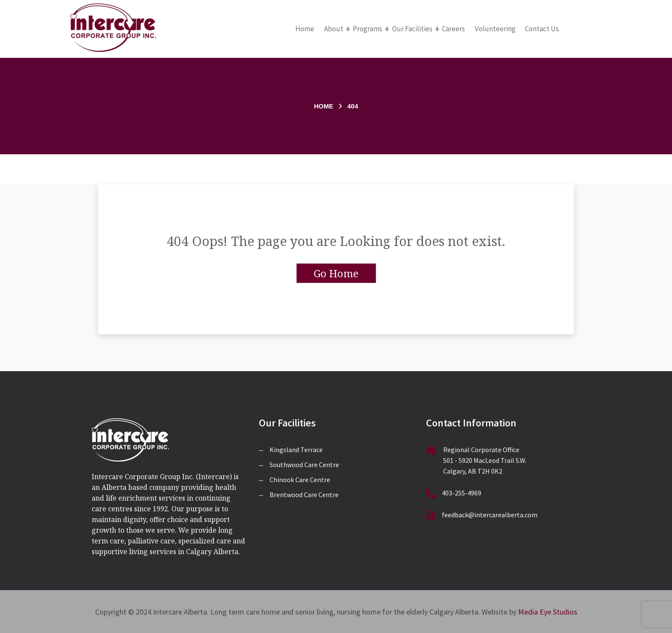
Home (305, 29)
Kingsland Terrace (296, 450)
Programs (367, 29)
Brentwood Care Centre (304, 495)
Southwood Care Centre (304, 465)
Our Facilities (412, 29)
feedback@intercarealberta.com (490, 515)
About (334, 29)
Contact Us (542, 29)
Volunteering (495, 29)
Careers (453, 29)
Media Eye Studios (548, 612)
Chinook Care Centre (300, 480)
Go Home (336, 273)
